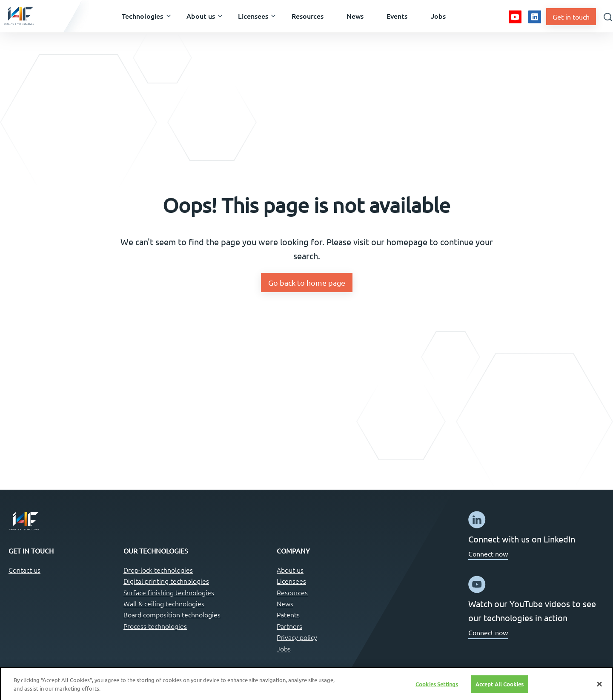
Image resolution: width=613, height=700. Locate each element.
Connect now (488, 554)
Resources (292, 592)
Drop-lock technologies (158, 570)
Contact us (24, 570)
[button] (142, 16)
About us (290, 570)
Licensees (291, 581)
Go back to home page (307, 283)
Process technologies (155, 626)
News (285, 603)
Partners (289, 626)
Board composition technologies (172, 614)
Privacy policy (297, 637)
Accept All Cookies (500, 687)
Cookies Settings (437, 687)
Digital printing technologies (166, 581)
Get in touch (571, 17)
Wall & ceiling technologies (164, 603)
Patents (288, 614)
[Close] (599, 687)
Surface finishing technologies (169, 592)
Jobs (284, 648)
